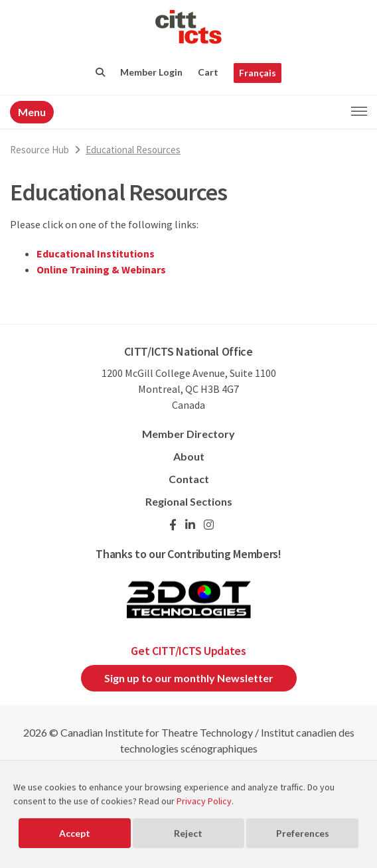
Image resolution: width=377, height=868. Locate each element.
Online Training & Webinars (101, 269)
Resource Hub (39, 150)
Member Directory (188, 434)
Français (258, 73)
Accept (75, 833)
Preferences (303, 833)
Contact (189, 479)
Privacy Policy (204, 801)
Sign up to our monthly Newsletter (189, 678)
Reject (188, 833)
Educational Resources (133, 150)
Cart (208, 72)
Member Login (151, 72)
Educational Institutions (96, 253)
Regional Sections (189, 501)
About (189, 456)
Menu (32, 112)
